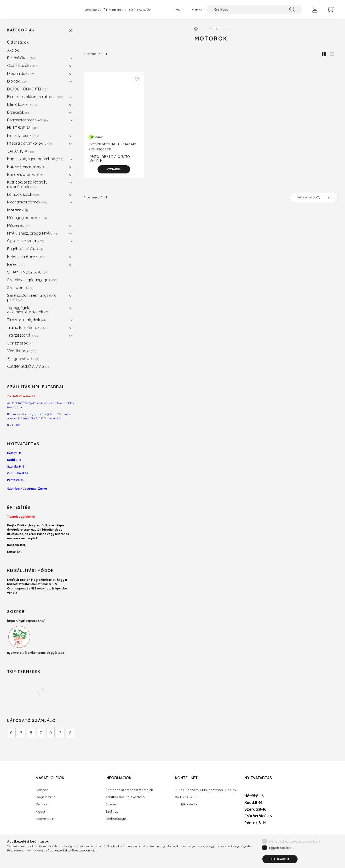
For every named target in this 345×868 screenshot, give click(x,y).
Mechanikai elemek (27, 202)
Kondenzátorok (25, 174)
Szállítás (112, 812)
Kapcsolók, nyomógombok (35, 159)
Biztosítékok (22, 58)
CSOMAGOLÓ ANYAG (28, 366)
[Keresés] (254, 10)
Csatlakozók (23, 65)
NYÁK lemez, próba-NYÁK (33, 233)
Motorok (18, 210)
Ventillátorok (22, 351)
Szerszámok (20, 288)
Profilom (43, 804)
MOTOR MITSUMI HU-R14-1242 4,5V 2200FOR (112, 147)
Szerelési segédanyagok (32, 280)
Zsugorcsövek (23, 359)
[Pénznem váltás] (195, 10)
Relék (16, 264)
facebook (245, 837)
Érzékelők (19, 112)
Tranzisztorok (23, 335)
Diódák (18, 81)
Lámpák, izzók (23, 194)
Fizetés (111, 804)
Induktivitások (23, 136)
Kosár (41, 812)
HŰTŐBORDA (22, 128)
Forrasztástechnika (28, 120)
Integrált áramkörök (30, 143)
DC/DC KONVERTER (27, 89)
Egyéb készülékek (25, 249)
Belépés (42, 790)
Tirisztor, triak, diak (27, 320)
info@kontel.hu (187, 804)
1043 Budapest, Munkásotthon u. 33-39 (206, 790)
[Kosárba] (114, 169)
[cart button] (330, 10)
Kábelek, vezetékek (28, 166)
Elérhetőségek (116, 819)
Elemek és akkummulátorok (35, 97)
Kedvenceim (46, 819)
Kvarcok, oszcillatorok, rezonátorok (27, 184)
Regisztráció (46, 797)
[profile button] (315, 10)
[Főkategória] (196, 29)
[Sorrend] (314, 197)
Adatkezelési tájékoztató (125, 797)
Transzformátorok (27, 327)
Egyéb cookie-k (281, 859)
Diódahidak (21, 73)
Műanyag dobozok (27, 218)
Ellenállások (22, 104)
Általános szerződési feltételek (129, 790)
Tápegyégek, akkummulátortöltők (28, 310)
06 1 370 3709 (140, 10)
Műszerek (19, 226)
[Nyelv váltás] (179, 10)
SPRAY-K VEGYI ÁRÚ (28, 272)
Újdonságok (18, 42)
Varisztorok (20, 343)
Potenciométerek (26, 256)
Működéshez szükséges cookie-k (295, 853)
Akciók (13, 50)
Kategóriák (21, 30)
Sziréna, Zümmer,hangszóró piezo (32, 297)
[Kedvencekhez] (137, 79)
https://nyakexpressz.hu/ (26, 621)
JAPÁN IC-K (21, 151)
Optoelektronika (26, 241)
